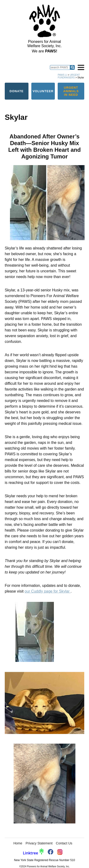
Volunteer (43, 91)
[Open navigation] (81, 67)
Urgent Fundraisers (69, 76)
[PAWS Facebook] (51, 853)
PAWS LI (62, 75)
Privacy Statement (39, 843)
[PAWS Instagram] (60, 852)
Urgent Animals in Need (71, 91)
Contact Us (64, 843)
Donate (16, 91)
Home (18, 843)
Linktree (33, 853)
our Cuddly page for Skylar (48, 591)
